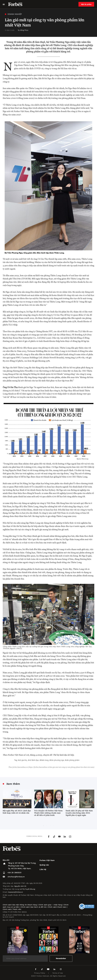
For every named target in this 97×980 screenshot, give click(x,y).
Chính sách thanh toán (57, 907)
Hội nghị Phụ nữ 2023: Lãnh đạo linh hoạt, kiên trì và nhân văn (17, 812)
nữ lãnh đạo (34, 760)
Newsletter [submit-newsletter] (61, 958)
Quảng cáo (44, 865)
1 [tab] (43, 826)
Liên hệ (43, 869)
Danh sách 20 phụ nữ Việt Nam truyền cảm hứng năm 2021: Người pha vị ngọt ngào (79, 813)
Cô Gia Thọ (23, 760)
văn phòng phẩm (73, 760)
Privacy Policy (40, 973)
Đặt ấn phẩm (86, 4)
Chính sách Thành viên (12, 909)
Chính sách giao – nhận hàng (50, 905)
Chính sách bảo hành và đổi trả (33, 907)
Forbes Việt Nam (47, 860)
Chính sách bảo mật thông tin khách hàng (20, 905)
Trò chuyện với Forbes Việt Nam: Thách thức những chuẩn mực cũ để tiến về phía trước (48, 813)
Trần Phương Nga (57, 760)
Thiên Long (45, 760)
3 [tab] (50, 826)
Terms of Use (58, 973)
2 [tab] (47, 826)
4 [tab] (54, 826)
